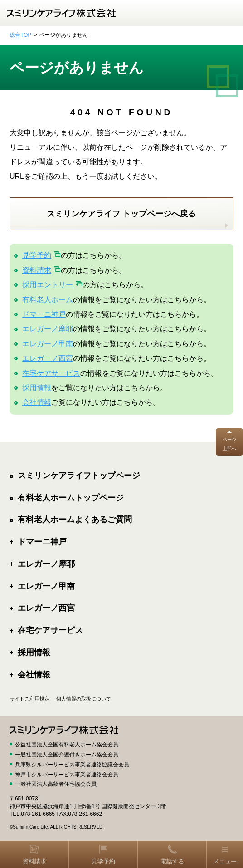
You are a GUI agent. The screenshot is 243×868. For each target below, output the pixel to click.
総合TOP (20, 35)
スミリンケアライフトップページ (79, 476)
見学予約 (37, 255)
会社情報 (37, 402)
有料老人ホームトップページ (71, 498)
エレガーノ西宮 (48, 358)
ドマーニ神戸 (44, 314)
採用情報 (37, 388)
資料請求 (37, 270)
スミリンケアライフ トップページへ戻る (121, 214)
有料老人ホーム (48, 300)
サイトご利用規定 (29, 699)
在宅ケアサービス (51, 373)
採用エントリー (48, 285)
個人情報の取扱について (84, 699)
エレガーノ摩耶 (48, 329)
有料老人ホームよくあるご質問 (75, 520)
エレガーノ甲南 (48, 344)
